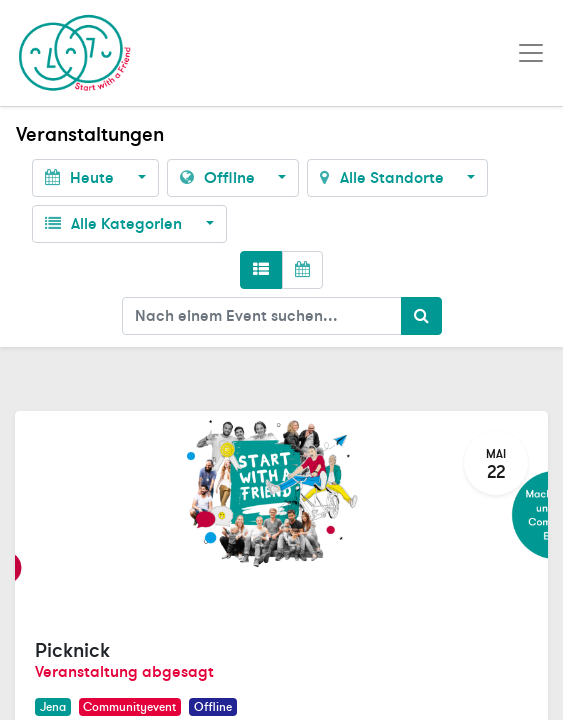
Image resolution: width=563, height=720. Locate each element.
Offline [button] (219, 178)
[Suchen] (421, 316)
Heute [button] (81, 178)
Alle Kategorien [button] (115, 224)
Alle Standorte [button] (383, 178)
